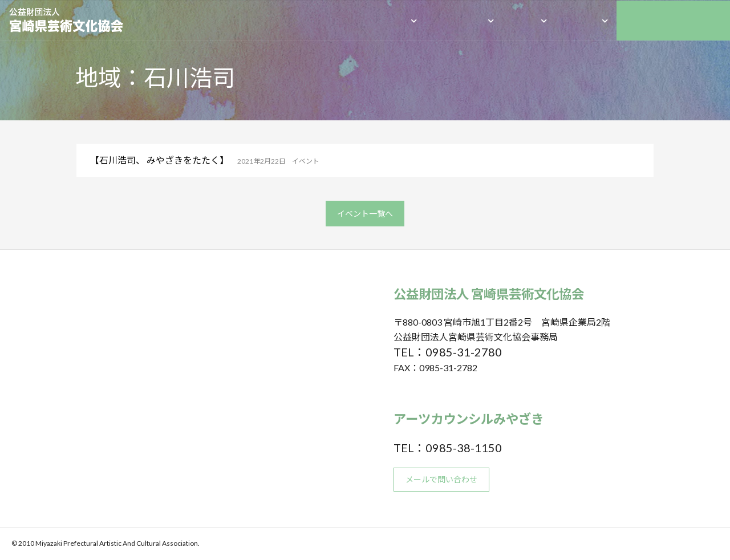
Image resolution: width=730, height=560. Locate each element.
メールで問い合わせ (441, 479)
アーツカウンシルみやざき (673, 20)
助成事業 (581, 20)
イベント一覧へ (365, 214)
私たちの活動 (459, 20)
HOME (343, 20)
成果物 (524, 20)
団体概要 (390, 20)
